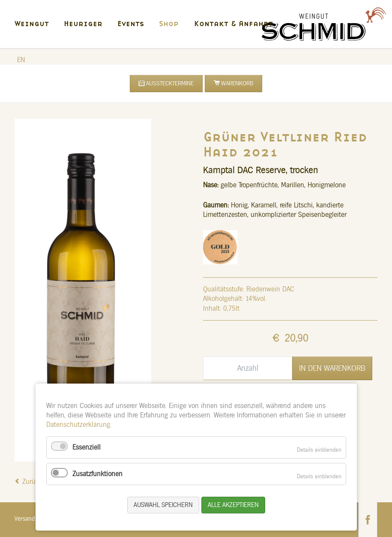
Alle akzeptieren (233, 505)
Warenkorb (237, 84)
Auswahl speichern (163, 505)
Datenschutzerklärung (78, 425)
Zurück (32, 482)
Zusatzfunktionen (97, 474)
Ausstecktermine (170, 84)
